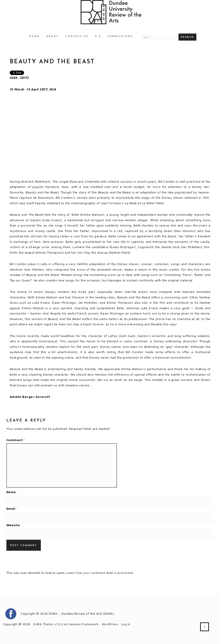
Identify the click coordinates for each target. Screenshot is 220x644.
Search (187, 37)
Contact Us (77, 37)
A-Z (98, 37)
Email (12, 508)
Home (34, 37)
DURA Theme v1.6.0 (48, 624)
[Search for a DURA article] (160, 37)
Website (13, 525)
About (52, 37)
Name (12, 492)
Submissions (120, 37)
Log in (126, 624)
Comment (16, 440)
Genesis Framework (84, 624)
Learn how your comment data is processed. (100, 573)
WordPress (110, 624)
